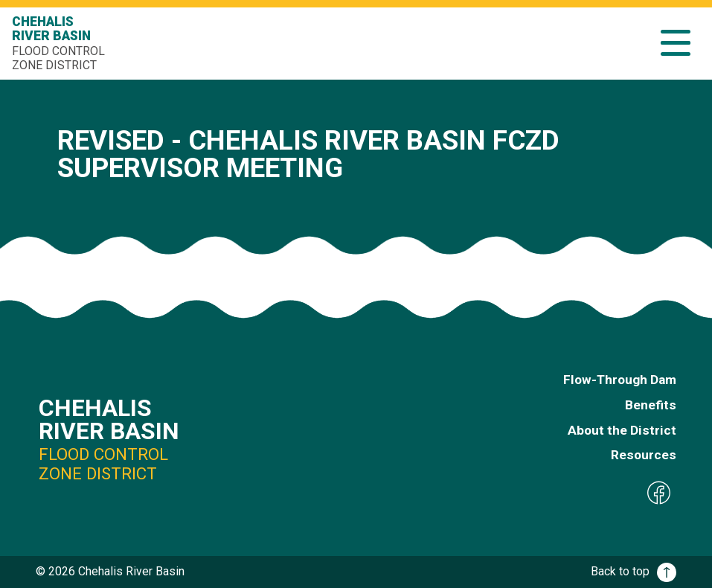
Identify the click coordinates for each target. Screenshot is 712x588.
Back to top (634, 571)
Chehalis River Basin (60, 43)
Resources (644, 455)
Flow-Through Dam (620, 380)
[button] (676, 43)
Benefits (651, 405)
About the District (622, 430)
